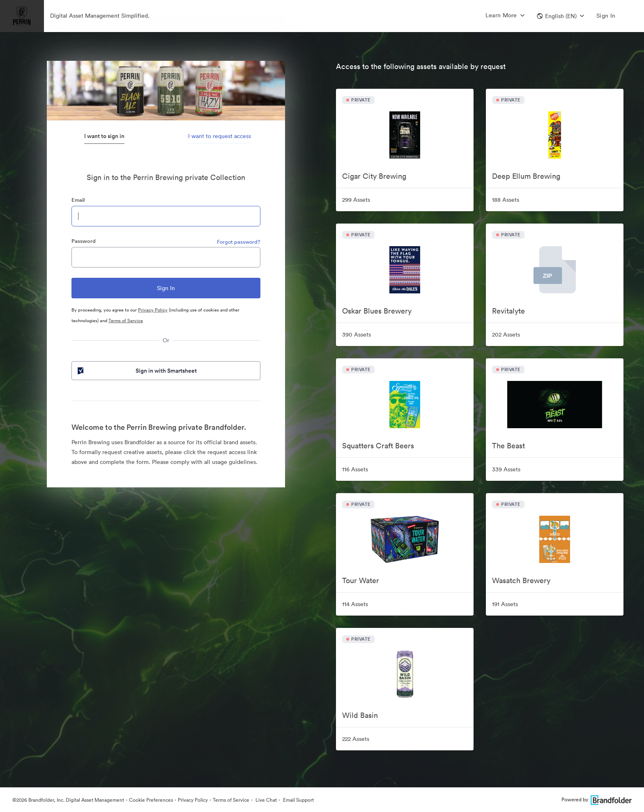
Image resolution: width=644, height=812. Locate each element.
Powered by (597, 799)
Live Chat (266, 800)
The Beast (508, 446)
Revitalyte (508, 311)
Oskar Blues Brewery (377, 311)
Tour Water (361, 580)
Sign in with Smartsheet (136, 371)
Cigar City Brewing (374, 176)
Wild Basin (360, 715)
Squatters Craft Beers (378, 446)
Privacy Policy (153, 310)
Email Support (298, 800)
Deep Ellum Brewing (526, 176)
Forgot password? (239, 242)
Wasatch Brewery (521, 580)
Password (84, 241)
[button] (560, 16)
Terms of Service (126, 321)
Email (78, 200)
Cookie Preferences (151, 800)
